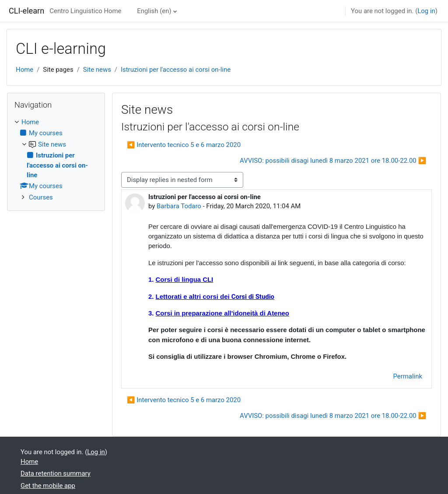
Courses (41, 197)
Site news (97, 70)
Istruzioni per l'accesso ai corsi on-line (176, 70)
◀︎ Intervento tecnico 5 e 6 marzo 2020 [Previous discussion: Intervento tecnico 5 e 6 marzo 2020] (184, 145)
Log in (426, 11)
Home (24, 70)
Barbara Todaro (179, 206)
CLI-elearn (26, 11)
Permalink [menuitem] (408, 376)
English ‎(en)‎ (154, 11)
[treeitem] (56, 160)
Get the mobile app (48, 486)
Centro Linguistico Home (85, 11)
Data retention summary (56, 473)
